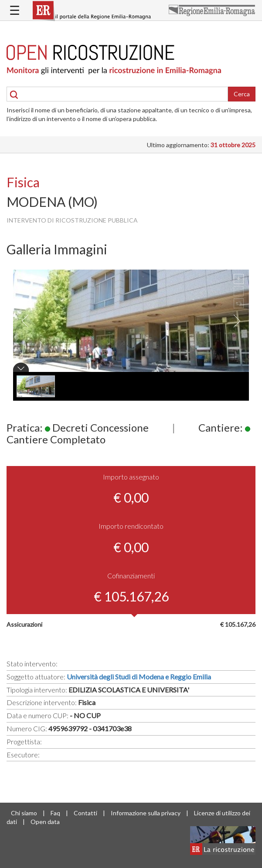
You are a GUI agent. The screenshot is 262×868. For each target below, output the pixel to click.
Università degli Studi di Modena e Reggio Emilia (139, 677)
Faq (55, 813)
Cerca (242, 94)
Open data (45, 822)
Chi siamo (24, 813)
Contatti (85, 813)
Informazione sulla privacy (146, 813)
